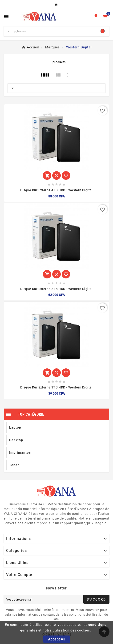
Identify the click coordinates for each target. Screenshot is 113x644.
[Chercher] (50, 31)
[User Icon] (96, 17)
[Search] (103, 31)
